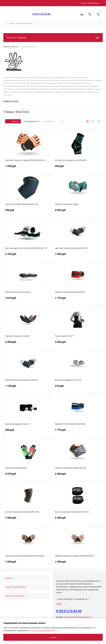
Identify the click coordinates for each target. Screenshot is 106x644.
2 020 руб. (78, 212)
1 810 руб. (28, 300)
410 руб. (78, 388)
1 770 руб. (78, 300)
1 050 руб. (78, 256)
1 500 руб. (28, 520)
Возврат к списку (11, 101)
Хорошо (53, 637)
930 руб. (28, 212)
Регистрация (93, 3)
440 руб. (28, 432)
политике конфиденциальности (43, 631)
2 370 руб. (28, 476)
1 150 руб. (28, 388)
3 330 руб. (78, 344)
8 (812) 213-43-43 (41, 14)
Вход (83, 3)
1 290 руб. (28, 168)
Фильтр (13, 122)
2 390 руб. (78, 520)
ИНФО (59, 604)
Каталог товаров (53, 38)
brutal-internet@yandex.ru (78, 617)
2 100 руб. (28, 256)
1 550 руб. (28, 564)
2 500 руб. (78, 476)
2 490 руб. (28, 344)
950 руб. (78, 168)
